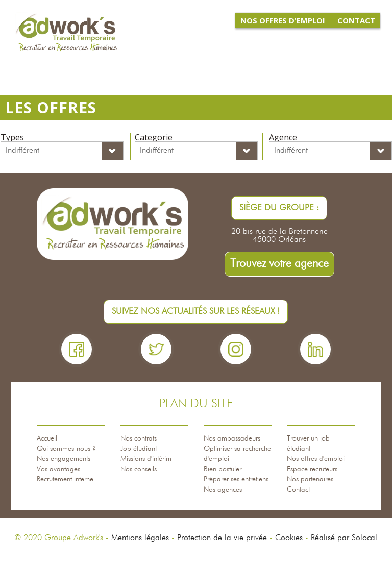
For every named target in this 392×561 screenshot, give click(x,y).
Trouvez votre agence (279, 264)
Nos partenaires (310, 479)
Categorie (154, 137)
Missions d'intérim (146, 459)
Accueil (47, 438)
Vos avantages (58, 469)
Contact (298, 490)
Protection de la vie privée (222, 538)
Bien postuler (223, 469)
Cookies (289, 538)
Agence (283, 137)
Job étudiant (139, 449)
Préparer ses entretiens (236, 479)
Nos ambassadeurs (232, 438)
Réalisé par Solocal (344, 538)
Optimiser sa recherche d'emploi (237, 454)
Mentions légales (140, 538)
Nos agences (223, 490)
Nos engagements (64, 459)
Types (12, 137)
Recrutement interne (65, 479)
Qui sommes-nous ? (66, 449)
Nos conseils (139, 469)
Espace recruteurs (312, 469)
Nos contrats (139, 438)
